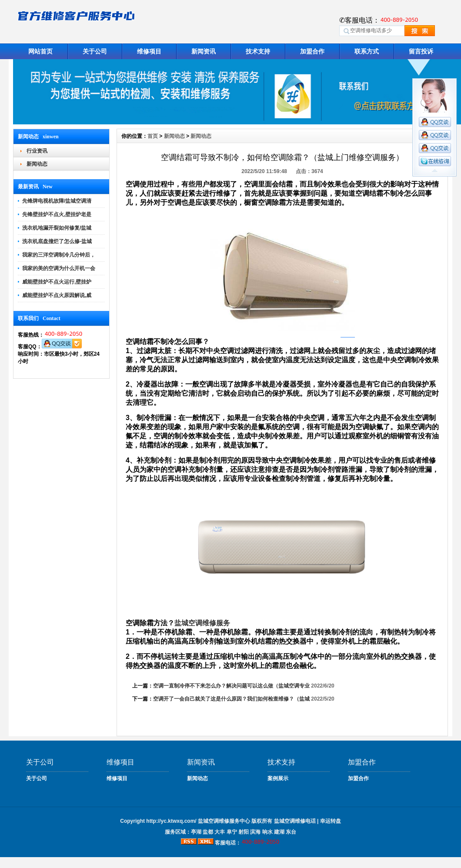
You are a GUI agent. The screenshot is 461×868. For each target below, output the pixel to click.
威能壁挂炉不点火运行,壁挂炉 (57, 282)
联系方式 (367, 51)
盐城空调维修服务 (202, 623)
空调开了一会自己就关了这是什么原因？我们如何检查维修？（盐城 (231, 699)
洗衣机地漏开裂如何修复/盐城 (57, 228)
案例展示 (278, 778)
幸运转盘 (331, 821)
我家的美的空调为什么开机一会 (59, 268)
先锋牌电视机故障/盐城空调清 (57, 201)
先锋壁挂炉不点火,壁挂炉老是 (57, 214)
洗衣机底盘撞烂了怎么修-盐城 (57, 241)
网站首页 (40, 51)
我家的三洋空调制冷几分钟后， (59, 255)
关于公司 (95, 51)
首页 (153, 136)
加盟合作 (312, 51)
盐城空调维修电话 (295, 821)
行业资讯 (37, 151)
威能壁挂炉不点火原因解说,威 (57, 295)
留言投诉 (421, 51)
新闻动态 (37, 164)
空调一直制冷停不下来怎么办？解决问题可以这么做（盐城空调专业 (231, 686)
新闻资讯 (204, 51)
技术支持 (258, 51)
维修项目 (149, 51)
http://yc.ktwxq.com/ (171, 821)
